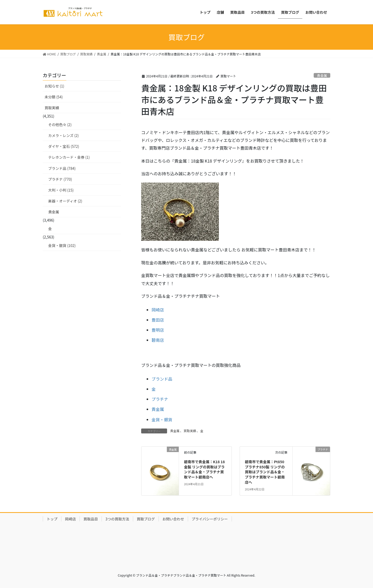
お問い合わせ (173, 519)
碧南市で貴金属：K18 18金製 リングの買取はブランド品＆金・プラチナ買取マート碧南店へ (204, 469)
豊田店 (158, 320)
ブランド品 (162, 379)
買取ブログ (146, 519)
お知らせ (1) (54, 86)
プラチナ (160, 399)
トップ (52, 519)
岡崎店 (158, 310)
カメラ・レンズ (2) (63, 135)
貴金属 (322, 75)
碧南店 (158, 340)
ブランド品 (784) (62, 168)
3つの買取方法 (117, 519)
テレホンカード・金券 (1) (69, 157)
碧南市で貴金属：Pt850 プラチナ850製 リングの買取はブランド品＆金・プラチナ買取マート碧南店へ (265, 472)
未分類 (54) (54, 97)
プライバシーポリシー (210, 519)
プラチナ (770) (60, 179)
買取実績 (190, 431)
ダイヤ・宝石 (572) (64, 146)
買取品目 (91, 519)
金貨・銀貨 (162, 419)
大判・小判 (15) (61, 190)
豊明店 (158, 330)
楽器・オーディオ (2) (65, 201)
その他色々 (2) (60, 125)
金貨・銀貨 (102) (62, 245)
